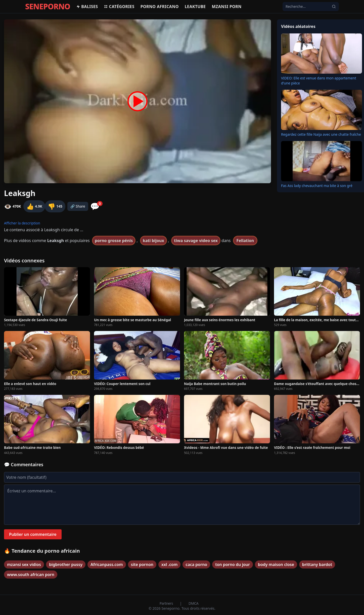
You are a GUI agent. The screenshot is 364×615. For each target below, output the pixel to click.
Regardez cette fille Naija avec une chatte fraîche (321, 134)
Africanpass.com (107, 564)
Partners (167, 603)
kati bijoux (153, 241)
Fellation (245, 241)
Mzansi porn (226, 7)
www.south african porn (31, 575)
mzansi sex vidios (24, 564)
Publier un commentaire (33, 534)
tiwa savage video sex (196, 241)
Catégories (119, 7)
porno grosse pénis (114, 241)
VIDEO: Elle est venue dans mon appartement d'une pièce (319, 81)
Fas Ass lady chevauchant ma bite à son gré (317, 186)
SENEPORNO (48, 7)
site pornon (142, 564)
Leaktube (195, 7)
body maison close (276, 564)
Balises (87, 7)
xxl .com (169, 564)
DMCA (193, 603)
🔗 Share (78, 206)
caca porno (196, 564)
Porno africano (160, 7)
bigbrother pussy (66, 564)
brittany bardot (317, 564)
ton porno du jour (233, 564)
